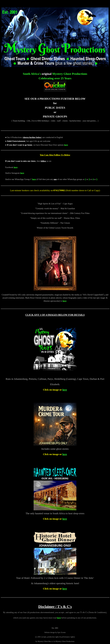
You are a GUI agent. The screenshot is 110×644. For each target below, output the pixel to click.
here (66, 145)
